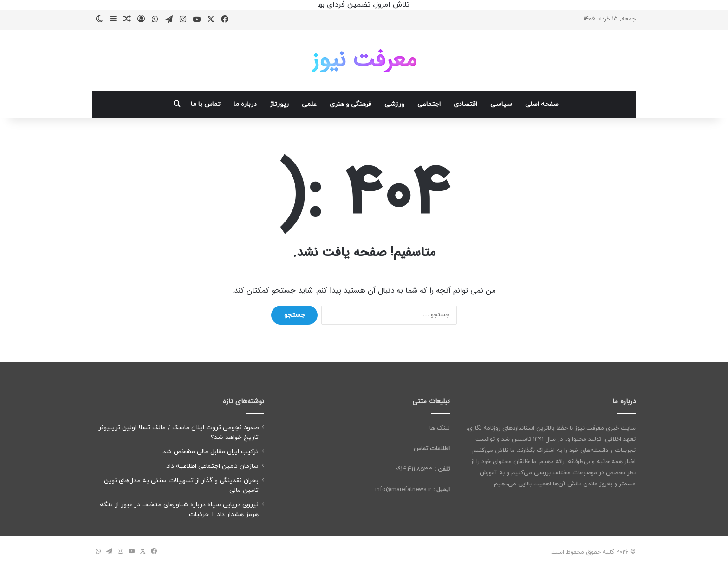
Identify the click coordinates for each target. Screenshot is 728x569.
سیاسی (501, 104)
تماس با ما (206, 104)
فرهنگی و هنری (351, 104)
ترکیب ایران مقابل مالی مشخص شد (211, 452)
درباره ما (245, 104)
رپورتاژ (279, 104)
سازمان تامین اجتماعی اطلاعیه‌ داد (212, 466)
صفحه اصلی (542, 104)
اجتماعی (429, 104)
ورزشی (394, 104)
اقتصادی (465, 104)
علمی (309, 104)
